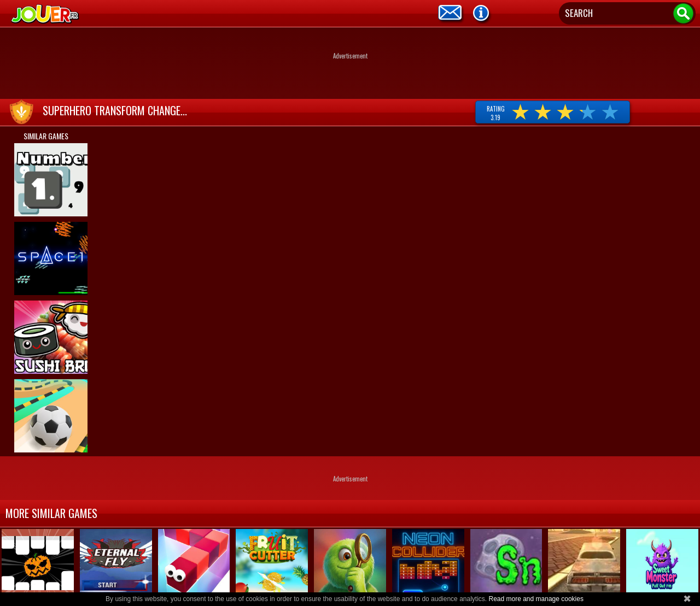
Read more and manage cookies (536, 599)
